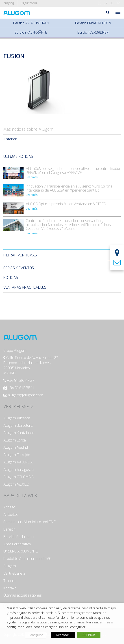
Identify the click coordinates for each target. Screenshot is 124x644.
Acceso (9, 507)
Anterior (10, 139)
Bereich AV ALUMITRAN (31, 23)
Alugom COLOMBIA (19, 477)
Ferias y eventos (19, 268)
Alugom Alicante (17, 418)
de (112, 3)
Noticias (11, 278)
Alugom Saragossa (18, 470)
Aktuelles (11, 515)
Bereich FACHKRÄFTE (31, 32)
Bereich (9, 529)
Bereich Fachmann (18, 537)
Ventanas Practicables (25, 287)
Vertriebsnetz (14, 573)
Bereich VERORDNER (93, 32)
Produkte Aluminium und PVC (27, 559)
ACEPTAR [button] (89, 635)
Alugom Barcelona (18, 425)
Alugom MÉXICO (16, 484)
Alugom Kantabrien (19, 433)
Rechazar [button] (63, 635)
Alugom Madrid (16, 447)
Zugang (9, 3)
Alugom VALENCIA (18, 462)
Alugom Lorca (15, 440)
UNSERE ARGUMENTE (21, 551)
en (106, 3)
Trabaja (9, 581)
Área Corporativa (17, 544)
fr (118, 3)
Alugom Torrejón (17, 455)
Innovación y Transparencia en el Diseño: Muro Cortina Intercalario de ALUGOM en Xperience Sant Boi (69, 188)
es (100, 3)
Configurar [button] (36, 635)
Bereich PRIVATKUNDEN (93, 23)
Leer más (32, 177)
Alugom (10, 566)
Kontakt (10, 588)
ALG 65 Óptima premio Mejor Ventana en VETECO (66, 204)
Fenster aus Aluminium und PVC (29, 522)
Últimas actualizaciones (23, 595)
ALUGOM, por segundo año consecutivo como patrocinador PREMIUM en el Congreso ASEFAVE (73, 171)
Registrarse (29, 3)
